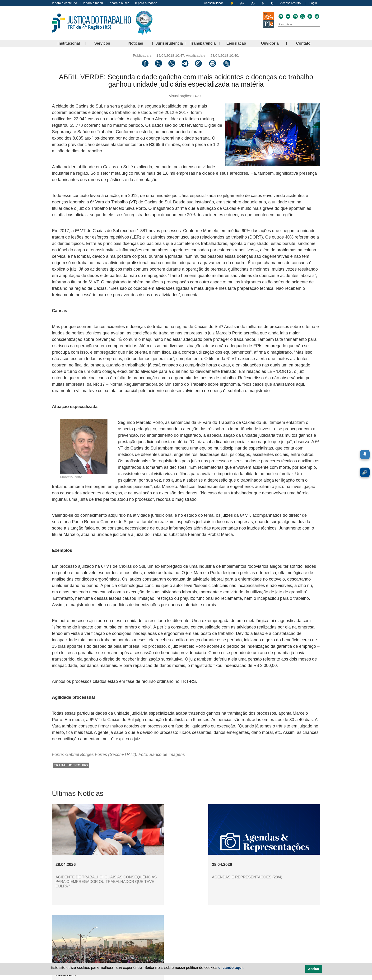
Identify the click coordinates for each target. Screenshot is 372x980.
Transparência (205, 44)
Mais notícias (189, 916)
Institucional (72, 44)
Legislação (240, 44)
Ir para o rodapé (146, 3)
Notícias (140, 44)
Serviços (107, 44)
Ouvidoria (274, 44)
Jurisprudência (171, 44)
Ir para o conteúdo (65, 3)
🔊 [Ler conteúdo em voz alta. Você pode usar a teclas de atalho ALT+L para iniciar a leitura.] (365, 472)
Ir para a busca (119, 3)
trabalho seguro (71, 765)
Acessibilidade (214, 3)
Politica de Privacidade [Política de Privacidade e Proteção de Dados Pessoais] (179, 977)
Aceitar (314, 969)
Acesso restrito (291, 3)
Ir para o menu (93, 3)
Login (313, 3)
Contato (308, 44)
